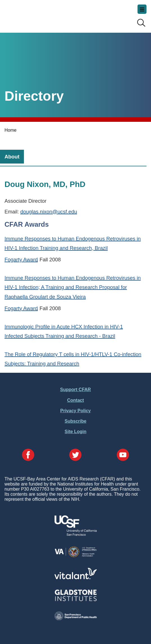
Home (11, 130)
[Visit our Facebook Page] (28, 455)
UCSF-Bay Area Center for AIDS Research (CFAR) (33, 14)
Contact (76, 400)
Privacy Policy (75, 411)
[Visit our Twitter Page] (75, 455)
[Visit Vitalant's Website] (76, 578)
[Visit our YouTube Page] (123, 455)
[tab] (12, 157)
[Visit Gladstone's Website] (76, 600)
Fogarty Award (21, 260)
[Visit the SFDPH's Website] (76, 619)
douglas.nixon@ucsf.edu (49, 212)
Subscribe (75, 421)
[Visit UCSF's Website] (76, 534)
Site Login (75, 432)
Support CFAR (75, 390)
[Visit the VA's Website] (76, 556)
